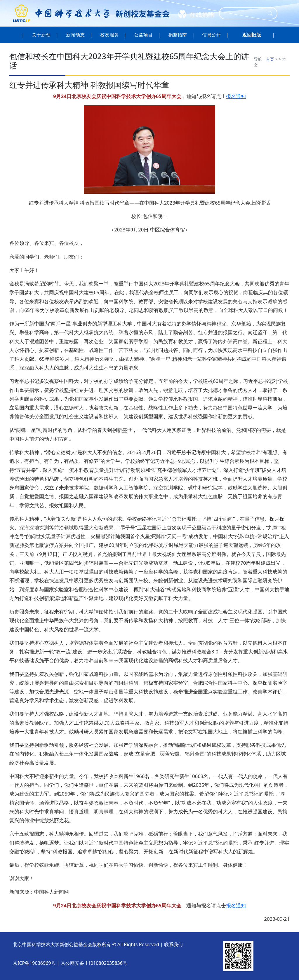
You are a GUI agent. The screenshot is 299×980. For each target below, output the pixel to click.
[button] (252, 35)
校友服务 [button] (109, 35)
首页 (270, 59)
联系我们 (173, 944)
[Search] (244, 13)
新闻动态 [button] (75, 35)
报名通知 (236, 96)
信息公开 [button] (212, 35)
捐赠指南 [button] (178, 35)
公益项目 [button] (144, 35)
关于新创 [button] (41, 35)
